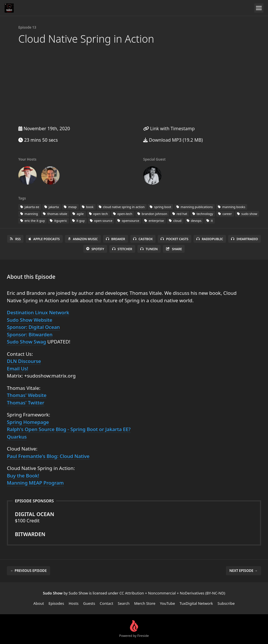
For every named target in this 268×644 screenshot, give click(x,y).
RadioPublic (210, 239)
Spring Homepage (28, 422)
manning (29, 214)
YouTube (168, 603)
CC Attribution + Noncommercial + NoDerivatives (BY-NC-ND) (172, 593)
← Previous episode (28, 571)
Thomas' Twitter (26, 403)
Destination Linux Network (38, 312)
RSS (15, 239)
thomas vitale (55, 214)
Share (174, 249)
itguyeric (58, 221)
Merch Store (145, 603)
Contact (106, 603)
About (39, 603)
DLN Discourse (24, 361)
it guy (78, 221)
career (225, 214)
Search (124, 603)
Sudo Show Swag (26, 342)
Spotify (95, 249)
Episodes (56, 603)
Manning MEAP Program (35, 483)
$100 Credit (134, 517)
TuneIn (149, 249)
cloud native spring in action (122, 207)
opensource (128, 221)
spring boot (160, 207)
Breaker (116, 239)
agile (78, 214)
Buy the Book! (23, 476)
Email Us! (17, 369)
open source (101, 221)
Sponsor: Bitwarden (30, 334)
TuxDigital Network (196, 603)
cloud (175, 221)
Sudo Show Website (30, 320)
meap (70, 207)
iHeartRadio (245, 239)
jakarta (52, 207)
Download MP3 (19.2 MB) (173, 140)
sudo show (247, 214)
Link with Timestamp (169, 129)
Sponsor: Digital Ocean (33, 327)
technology (203, 214)
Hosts (74, 603)
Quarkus (17, 437)
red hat (180, 214)
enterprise (154, 221)
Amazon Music (83, 239)
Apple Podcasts (44, 239)
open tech (98, 214)
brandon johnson (152, 214)
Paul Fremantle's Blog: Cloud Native (48, 456)
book (88, 207)
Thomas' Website (27, 395)
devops (194, 221)
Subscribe (226, 603)
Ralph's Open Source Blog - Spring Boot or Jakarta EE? (69, 429)
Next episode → (244, 571)
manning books (231, 207)
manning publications (195, 207)
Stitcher (122, 249)
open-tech (123, 214)
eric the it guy (32, 221)
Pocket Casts (175, 239)
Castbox (143, 239)
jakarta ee (30, 207)
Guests (89, 603)
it (210, 221)
